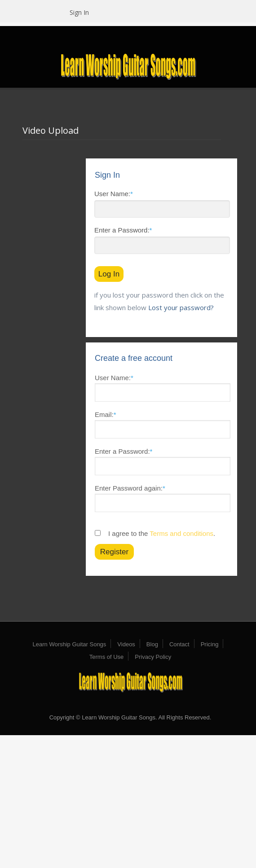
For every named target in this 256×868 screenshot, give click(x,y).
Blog (152, 644)
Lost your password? (181, 307)
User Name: (114, 194)
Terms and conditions (181, 533)
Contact (179, 644)
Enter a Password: (123, 230)
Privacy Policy (153, 657)
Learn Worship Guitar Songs (70, 644)
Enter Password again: (130, 488)
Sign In (79, 12)
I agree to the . (162, 533)
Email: (106, 414)
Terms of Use (107, 657)
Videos (126, 644)
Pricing (210, 644)
